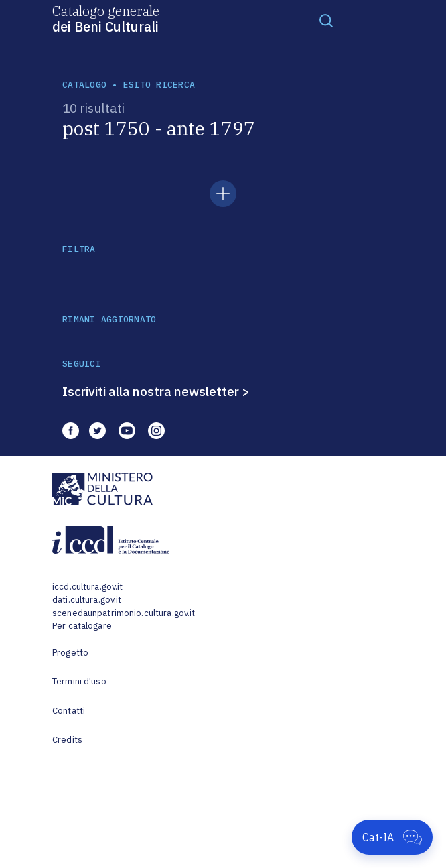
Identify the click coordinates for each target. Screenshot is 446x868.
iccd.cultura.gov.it (87, 587)
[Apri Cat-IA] (392, 837)
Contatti (69, 711)
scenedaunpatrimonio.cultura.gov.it (124, 613)
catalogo (84, 85)
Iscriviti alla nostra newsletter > (156, 391)
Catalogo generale (106, 18)
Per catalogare (82, 626)
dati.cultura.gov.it (87, 600)
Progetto (70, 653)
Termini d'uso (79, 681)
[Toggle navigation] (326, 20)
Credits (67, 740)
